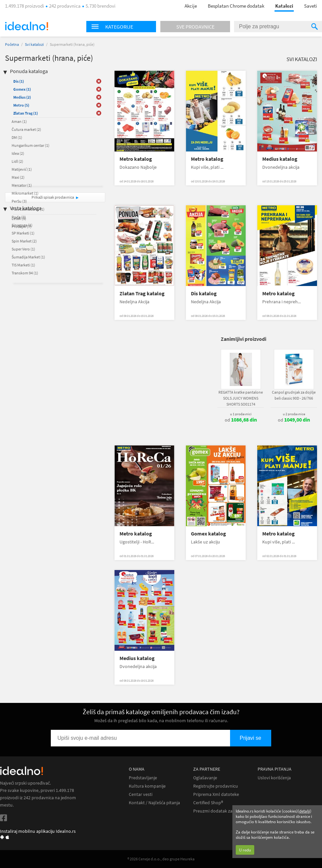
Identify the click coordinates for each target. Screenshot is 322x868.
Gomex (22, 89)
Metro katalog (136, 159)
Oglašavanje (205, 778)
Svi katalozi (34, 44)
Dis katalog (204, 293)
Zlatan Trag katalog (142, 293)
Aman (19, 121)
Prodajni (22, 226)
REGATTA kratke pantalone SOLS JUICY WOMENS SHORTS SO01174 (241, 398)
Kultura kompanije (147, 786)
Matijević (22, 169)
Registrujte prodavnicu (216, 786)
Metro (21, 105)
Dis (19, 81)
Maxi (18, 177)
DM (17, 137)
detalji (305, 811)
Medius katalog (280, 159)
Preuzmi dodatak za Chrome (221, 811)
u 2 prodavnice (294, 414)
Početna (12, 44)
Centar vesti (141, 794)
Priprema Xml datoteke (216, 794)
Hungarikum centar (31, 145)
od (241, 420)
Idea (18, 153)
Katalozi (284, 6)
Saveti (311, 6)
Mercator (22, 185)
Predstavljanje (143, 778)
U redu (245, 850)
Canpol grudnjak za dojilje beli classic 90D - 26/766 (294, 395)
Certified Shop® (208, 803)
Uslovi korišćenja (274, 778)
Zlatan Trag (26, 113)
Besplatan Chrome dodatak (236, 6)
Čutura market (26, 129)
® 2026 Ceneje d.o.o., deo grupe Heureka (161, 859)
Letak (19, 218)
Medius (22, 97)
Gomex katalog (208, 534)
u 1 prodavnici (241, 414)
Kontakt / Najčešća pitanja (154, 803)
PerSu (19, 201)
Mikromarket (25, 193)
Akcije (191, 6)
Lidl (17, 161)
